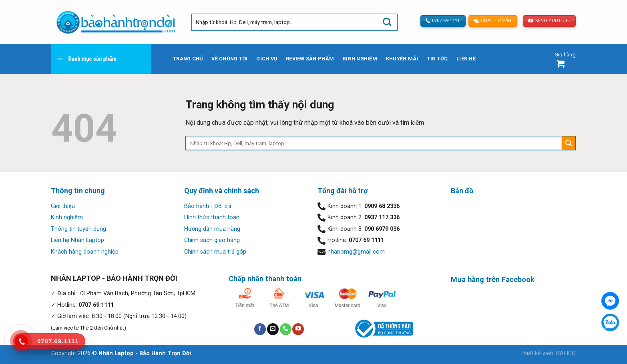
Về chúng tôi (229, 59)
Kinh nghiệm (360, 59)
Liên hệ (466, 59)
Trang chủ (188, 59)
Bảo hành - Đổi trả (208, 206)
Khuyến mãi (402, 59)
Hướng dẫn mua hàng (212, 229)
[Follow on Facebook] (260, 329)
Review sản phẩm (310, 59)
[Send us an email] (273, 329)
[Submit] (387, 22)
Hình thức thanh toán (212, 217)
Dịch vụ (267, 59)
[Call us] (286, 329)
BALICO (566, 353)
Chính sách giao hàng (212, 240)
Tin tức (437, 59)
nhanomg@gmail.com (356, 252)
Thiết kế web (537, 353)
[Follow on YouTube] (298, 329)
